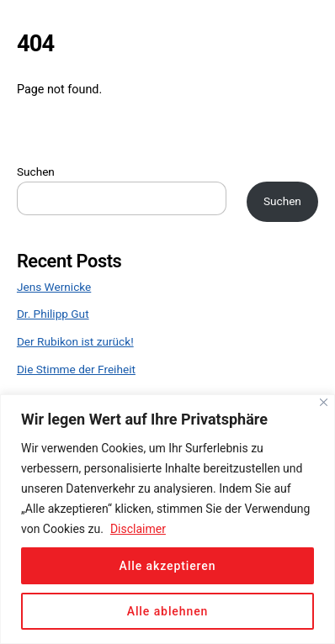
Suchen (36, 172)
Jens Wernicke (54, 287)
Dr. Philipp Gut (53, 314)
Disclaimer (138, 529)
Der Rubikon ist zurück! (75, 341)
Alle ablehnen (168, 611)
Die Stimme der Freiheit (76, 369)
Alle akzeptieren (168, 566)
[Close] (324, 402)
